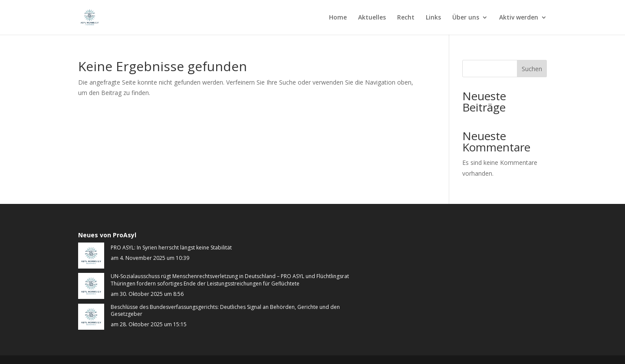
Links (433, 18)
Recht (406, 18)
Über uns (466, 18)
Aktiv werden (519, 18)
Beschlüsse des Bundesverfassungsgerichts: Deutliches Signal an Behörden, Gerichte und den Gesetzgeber (225, 311)
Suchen (532, 69)
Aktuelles (372, 18)
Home (338, 18)
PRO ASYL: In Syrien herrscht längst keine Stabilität (171, 248)
